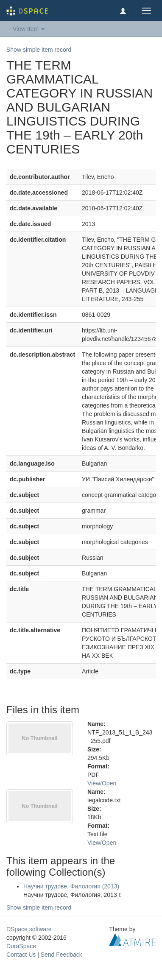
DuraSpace (21, 946)
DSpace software (29, 929)
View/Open (102, 783)
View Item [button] (29, 29)
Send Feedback (61, 955)
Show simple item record (39, 50)
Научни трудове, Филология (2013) (71, 886)
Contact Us (21, 955)
